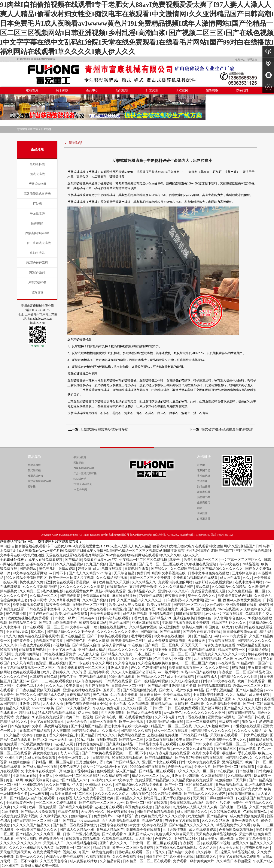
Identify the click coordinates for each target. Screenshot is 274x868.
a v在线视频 (225, 771)
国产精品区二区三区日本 (235, 744)
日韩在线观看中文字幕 (44, 609)
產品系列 (35, 457)
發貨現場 (37, 292)
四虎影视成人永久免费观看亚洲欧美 (86, 798)
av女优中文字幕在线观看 (225, 614)
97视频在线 (9, 650)
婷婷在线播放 (258, 654)
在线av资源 (248, 749)
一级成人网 (9, 582)
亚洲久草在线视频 (146, 623)
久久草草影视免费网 (65, 600)
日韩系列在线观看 (119, 681)
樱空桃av (229, 753)
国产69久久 (160, 569)
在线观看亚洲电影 (33, 650)
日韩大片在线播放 (254, 735)
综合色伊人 (238, 618)
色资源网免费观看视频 (236, 830)
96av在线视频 (229, 609)
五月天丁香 (112, 690)
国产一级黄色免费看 (98, 852)
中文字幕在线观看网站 (30, 573)
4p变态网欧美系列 (256, 848)
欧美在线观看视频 (27, 672)
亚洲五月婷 (14, 758)
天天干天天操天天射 (106, 614)
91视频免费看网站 (93, 623)
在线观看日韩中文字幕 (196, 744)
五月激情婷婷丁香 (90, 762)
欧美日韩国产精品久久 (123, 762)
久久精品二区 (30, 591)
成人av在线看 (230, 578)
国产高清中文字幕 (182, 852)
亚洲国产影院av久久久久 (19, 699)
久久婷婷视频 (142, 659)
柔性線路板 (204, 476)
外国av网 (187, 609)
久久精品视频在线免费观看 (193, 780)
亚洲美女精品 (30, 704)
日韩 (112, 600)
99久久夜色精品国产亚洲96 (215, 699)
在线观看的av (117, 587)
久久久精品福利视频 (112, 578)
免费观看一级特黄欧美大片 (194, 861)
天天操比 (7, 654)
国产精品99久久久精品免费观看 (139, 785)
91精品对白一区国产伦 (255, 663)
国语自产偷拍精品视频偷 (156, 812)
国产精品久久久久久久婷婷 (205, 794)
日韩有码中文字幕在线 (218, 681)
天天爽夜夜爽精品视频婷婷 (217, 834)
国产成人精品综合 (250, 690)
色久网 (228, 659)
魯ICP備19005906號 (141, 535)
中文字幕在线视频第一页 (173, 636)
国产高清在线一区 (109, 717)
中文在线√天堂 (17, 632)
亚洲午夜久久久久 (114, 843)
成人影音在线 (119, 659)
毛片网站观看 (141, 636)
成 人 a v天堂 (70, 753)
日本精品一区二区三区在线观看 (147, 861)
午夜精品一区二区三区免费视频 (143, 560)
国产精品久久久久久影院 (239, 677)
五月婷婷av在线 (41, 614)
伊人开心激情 (89, 713)
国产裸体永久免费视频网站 (177, 848)
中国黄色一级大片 (219, 627)
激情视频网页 (233, 762)
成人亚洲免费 (170, 627)
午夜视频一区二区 (233, 672)
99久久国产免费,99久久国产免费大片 (234, 789)
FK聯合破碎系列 (37, 263)
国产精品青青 (218, 816)
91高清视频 (10, 812)
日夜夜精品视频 (79, 695)
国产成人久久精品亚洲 (77, 830)
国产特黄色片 (76, 641)
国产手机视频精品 (220, 690)
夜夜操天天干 (176, 596)
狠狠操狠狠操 (20, 762)
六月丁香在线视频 (192, 717)
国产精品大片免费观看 (39, 812)
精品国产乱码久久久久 (229, 623)
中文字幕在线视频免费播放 (240, 857)
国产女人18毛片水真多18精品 (182, 690)
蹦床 (200, 508)
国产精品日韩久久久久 (98, 735)
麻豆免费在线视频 (139, 807)
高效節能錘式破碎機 (37, 194)
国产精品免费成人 (86, 731)
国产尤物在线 (206, 609)
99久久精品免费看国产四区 (27, 578)
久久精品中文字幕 (20, 735)
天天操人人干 (54, 843)
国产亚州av (21, 681)
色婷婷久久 (164, 839)
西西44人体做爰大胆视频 (242, 600)
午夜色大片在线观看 (35, 645)
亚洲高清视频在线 (229, 785)
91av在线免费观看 (124, 695)
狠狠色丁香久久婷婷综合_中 (57, 735)
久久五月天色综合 (54, 861)
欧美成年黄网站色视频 (235, 596)
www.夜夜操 (39, 794)
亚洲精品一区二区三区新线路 (78, 776)
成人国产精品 (127, 771)
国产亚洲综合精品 (120, 744)
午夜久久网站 (103, 663)
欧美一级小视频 (132, 722)
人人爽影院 (62, 731)
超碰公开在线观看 (109, 807)
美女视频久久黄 (32, 582)
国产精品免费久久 (240, 758)
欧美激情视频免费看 (28, 605)
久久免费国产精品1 (185, 569)
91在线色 (136, 645)
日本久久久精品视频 (68, 564)
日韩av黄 (156, 708)
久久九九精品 (237, 695)
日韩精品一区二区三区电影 (53, 762)
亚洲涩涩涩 (183, 659)
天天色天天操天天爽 (16, 852)
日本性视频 (245, 771)
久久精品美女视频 (143, 627)
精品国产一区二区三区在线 (172, 726)
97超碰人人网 (63, 744)
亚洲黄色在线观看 (60, 582)
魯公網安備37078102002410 (168, 535)
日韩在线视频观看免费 (59, 654)
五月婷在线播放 (97, 686)
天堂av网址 (248, 834)
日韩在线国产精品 (195, 735)
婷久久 (136, 668)
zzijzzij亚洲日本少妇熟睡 (180, 776)
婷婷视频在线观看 (202, 650)
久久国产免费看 (261, 807)
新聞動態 (122, 90)
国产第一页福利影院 (58, 789)
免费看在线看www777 (101, 560)
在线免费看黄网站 (47, 852)
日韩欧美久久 (207, 857)
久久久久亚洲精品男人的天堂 (32, 848)
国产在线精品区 (73, 636)
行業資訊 (152, 90)
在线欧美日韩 (107, 740)
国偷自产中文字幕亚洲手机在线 (170, 857)
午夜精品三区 (226, 749)
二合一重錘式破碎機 (37, 243)
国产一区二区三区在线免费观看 (189, 785)
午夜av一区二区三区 (173, 654)
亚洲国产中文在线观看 (160, 762)
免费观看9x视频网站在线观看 (196, 578)
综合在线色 (140, 794)
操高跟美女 (9, 591)
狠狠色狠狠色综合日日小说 (86, 704)
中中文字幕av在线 (62, 650)
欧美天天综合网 (38, 780)
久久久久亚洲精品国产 (40, 587)
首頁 (36, 129)
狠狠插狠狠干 (81, 816)
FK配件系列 (37, 273)
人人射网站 (144, 839)
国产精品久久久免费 (117, 654)
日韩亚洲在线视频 (86, 834)
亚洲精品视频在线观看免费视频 (186, 623)
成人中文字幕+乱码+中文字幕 (106, 767)
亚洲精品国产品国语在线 (165, 722)
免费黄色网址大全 (30, 686)
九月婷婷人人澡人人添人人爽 (195, 807)
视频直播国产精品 (242, 713)
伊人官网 (220, 618)
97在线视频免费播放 (35, 744)
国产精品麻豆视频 (123, 564)
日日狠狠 (182, 704)
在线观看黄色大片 (80, 591)
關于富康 (62, 90)
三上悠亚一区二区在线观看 (141, 699)
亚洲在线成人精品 (92, 650)
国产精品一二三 (132, 740)
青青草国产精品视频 (35, 731)
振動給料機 (37, 164)
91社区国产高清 (158, 749)
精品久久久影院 (18, 708)
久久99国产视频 (95, 600)
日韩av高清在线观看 (114, 618)
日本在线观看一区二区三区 (44, 627)
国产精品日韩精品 (159, 758)
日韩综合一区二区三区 (129, 686)
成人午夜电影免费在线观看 (170, 753)
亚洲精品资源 (258, 650)
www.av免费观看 (235, 636)
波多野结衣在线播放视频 (214, 582)
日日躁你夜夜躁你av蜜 (240, 632)
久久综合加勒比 (250, 699)
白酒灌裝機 (204, 519)
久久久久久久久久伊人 (112, 794)
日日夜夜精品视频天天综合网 (39, 690)
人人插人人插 (53, 704)
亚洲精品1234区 (187, 839)
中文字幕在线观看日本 (47, 722)
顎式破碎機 (37, 174)
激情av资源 (67, 569)
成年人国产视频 (135, 614)
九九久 (11, 636)
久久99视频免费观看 (226, 812)
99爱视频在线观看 (247, 726)
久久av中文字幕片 (120, 780)
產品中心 (92, 90)
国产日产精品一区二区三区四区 (37, 821)
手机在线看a (247, 753)
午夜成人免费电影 (107, 708)
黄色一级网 (15, 780)
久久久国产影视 (58, 785)
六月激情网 (197, 816)
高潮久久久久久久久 (25, 789)
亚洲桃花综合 (34, 785)
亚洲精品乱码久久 (142, 591)
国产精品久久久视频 (136, 731)
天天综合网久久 (93, 812)
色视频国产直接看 (50, 641)
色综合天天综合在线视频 (65, 857)
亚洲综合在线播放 (114, 825)
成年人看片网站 (115, 645)
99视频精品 (62, 645)
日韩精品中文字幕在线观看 (156, 744)
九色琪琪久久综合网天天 (175, 834)
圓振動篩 (37, 223)
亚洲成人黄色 (118, 668)
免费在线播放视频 (177, 695)
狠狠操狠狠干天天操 (231, 780)
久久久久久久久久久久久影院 (82, 587)
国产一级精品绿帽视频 (152, 681)
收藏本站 (240, 60)
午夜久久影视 (99, 641)
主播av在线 (118, 704)
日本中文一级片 (63, 618)
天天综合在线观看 (224, 735)
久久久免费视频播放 (128, 857)
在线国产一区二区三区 (90, 605)
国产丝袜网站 (211, 708)
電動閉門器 (204, 470)
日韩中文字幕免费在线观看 (200, 762)
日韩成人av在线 (111, 749)
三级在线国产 (120, 623)
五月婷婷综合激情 (143, 587)
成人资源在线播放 (84, 861)
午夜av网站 (39, 600)
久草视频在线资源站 (201, 564)
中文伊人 (46, 776)
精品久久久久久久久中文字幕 (131, 650)
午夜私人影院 (27, 839)
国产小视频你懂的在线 (140, 690)
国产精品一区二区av (189, 605)
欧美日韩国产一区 (190, 740)
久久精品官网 (110, 861)
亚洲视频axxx (30, 659)
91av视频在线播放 (121, 812)
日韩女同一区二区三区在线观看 (154, 843)
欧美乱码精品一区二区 (201, 560)
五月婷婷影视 (99, 672)
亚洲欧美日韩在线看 (242, 605)
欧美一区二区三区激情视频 (133, 848)
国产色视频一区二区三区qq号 (102, 803)
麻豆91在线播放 (125, 596)
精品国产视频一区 (232, 650)
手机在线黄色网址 (20, 803)
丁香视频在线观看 (222, 641)
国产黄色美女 (23, 641)
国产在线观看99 (115, 834)
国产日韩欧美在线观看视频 (108, 636)
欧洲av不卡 (49, 699)
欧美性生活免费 (218, 803)
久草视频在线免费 (44, 677)
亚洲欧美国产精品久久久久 (37, 830)
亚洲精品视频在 (162, 614)
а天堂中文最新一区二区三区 (71, 794)
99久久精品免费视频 (167, 794)
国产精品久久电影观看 (76, 807)
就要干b (176, 560)
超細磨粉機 (204, 492)
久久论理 (80, 672)
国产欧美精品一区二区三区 (86, 659)
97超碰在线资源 (151, 596)
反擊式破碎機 (37, 184)
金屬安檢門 (204, 503)
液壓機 (201, 465)
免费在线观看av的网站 (187, 803)
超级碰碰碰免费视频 (163, 735)
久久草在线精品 (214, 776)
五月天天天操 (53, 659)
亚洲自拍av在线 (25, 776)
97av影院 (97, 780)
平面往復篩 (37, 213)
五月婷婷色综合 (244, 573)
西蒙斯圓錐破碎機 (37, 233)
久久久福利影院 (135, 708)
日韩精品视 (101, 758)
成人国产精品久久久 (193, 812)
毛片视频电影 (53, 591)
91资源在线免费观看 (48, 717)
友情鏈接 (204, 457)
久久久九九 (55, 686)
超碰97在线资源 (39, 564)
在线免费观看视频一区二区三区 (82, 668)
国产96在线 (149, 632)
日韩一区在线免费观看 (182, 708)
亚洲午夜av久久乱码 (174, 591)
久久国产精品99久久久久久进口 (141, 600)
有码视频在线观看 (93, 677)
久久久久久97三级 (216, 821)
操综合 (238, 803)
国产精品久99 (161, 618)
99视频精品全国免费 (253, 645)
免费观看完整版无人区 (209, 591)
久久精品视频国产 (116, 776)
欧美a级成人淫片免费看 (127, 605)
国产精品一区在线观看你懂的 (75, 825)
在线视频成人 (207, 677)
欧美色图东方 (70, 767)
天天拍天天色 (77, 722)
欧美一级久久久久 (30, 857)
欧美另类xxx (135, 749)
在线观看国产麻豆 (242, 794)
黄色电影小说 (16, 614)
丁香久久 (159, 852)
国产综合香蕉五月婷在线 (202, 632)
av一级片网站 (169, 672)
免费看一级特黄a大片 (74, 758)
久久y (247, 578)
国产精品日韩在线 (252, 717)
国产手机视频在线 (177, 798)
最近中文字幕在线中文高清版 (127, 726)
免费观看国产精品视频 (153, 780)
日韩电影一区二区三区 (74, 848)
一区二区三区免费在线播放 (57, 803)
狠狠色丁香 (68, 677)
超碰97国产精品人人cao (70, 780)
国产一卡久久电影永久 (74, 708)
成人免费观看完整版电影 (167, 641)
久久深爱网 (195, 600)
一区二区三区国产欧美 (199, 663)
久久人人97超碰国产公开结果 (134, 672)
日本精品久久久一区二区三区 (182, 789)
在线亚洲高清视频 (60, 749)
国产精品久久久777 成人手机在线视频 (166, 677)
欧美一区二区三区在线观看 (147, 803)
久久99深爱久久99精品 (229, 587)
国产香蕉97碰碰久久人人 (100, 699)
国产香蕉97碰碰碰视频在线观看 (200, 758)
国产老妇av (28, 569)
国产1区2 (40, 740)
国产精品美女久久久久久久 (211, 731)
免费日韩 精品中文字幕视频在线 (162, 573)
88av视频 (227, 839)
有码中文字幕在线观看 (183, 821)
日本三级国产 (145, 654)
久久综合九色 (125, 663)
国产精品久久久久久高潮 (243, 708)
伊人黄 (78, 785)
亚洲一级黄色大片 (246, 821)
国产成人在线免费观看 (145, 713)
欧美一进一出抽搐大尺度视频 (72, 578)
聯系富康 (252, 60)
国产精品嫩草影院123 (215, 686)
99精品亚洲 (118, 609)
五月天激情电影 (113, 713)
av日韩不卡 (58, 573)
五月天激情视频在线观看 (121, 821)
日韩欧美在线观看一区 (133, 852)
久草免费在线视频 (160, 740)
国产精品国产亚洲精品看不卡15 (172, 686)
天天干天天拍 (229, 848)
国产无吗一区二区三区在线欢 (161, 564)
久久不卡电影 (165, 717)
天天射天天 (197, 641)
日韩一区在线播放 (104, 722)
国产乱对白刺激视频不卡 (58, 623)
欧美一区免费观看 (43, 807)
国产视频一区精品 (234, 807)
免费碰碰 (198, 704)
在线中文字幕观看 (206, 753)
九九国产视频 (97, 564)
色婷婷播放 (106, 771)
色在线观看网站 (256, 812)
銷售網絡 (212, 90)
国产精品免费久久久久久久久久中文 (218, 654)
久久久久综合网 (218, 668)
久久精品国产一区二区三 (95, 789)
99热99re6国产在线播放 (199, 672)
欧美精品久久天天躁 (115, 582)
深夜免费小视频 (58, 605)
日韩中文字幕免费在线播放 (209, 573)
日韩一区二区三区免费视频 (150, 578)
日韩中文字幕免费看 (251, 839)
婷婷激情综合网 (51, 839)
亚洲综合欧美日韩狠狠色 (193, 618)
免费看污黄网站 (28, 654)
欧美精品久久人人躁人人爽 (137, 789)
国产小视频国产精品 (87, 726)
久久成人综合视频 (185, 681)
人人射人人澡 (89, 654)
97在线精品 (227, 663)
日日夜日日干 (151, 695)
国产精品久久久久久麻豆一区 (39, 834)
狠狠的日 (239, 668)
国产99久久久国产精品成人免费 (40, 695)
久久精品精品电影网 (82, 843)
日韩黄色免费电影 (90, 744)
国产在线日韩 (171, 632)
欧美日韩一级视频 (80, 717)
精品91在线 (102, 848)
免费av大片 (203, 767)
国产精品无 (73, 560)
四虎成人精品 (86, 749)
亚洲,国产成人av (141, 834)
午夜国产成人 (263, 861)
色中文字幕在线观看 (28, 749)
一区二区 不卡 (136, 753)
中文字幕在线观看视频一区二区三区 (28, 668)
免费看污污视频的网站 (176, 582)
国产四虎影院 (70, 596)
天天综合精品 (125, 573)
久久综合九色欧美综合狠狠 (159, 663)
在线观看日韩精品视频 (83, 839)
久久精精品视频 (240, 776)
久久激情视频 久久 (55, 816)
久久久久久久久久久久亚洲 (205, 713)
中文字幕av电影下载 (82, 627)
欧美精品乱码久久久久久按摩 (163, 816)
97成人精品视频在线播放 (57, 713)
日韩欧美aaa (177, 650)
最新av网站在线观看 (111, 591)
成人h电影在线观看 (108, 569)
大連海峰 (202, 481)
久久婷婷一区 (208, 852)
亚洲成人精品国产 (110, 830)
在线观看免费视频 (139, 717)
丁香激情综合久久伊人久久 (226, 740)
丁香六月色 (140, 618)
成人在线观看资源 (203, 830)
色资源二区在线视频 (51, 663)
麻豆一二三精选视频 (201, 722)
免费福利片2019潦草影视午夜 (116, 816)
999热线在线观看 (122, 677)
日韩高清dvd (87, 618)
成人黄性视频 (260, 695)
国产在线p (163, 807)
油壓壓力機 (204, 497)
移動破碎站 (37, 253)
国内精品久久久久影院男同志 (139, 798)
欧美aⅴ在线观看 (159, 605)
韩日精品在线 (162, 704)
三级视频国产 (229, 722)
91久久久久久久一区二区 (195, 771)
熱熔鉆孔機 (204, 486)
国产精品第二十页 (23, 623)
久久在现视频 (139, 704)
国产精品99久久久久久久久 (223, 569)
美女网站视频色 (57, 726)
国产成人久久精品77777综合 (91, 573)
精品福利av (28, 713)
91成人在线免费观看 (40, 758)
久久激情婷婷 (259, 587)
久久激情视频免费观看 (224, 704)
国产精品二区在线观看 (157, 771)
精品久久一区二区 (146, 776)
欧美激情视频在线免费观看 (28, 618)
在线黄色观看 (68, 812)
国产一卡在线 (80, 663)
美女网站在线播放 (132, 735)
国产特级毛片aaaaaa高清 (82, 821)
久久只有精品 (23, 663)
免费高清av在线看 (97, 596)
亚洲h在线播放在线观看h (82, 690)
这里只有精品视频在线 (238, 852)
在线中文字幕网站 (249, 582)
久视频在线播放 (98, 857)
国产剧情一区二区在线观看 (234, 767)
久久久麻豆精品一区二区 (247, 591)
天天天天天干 (192, 645)
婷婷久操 (85, 569)
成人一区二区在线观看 (171, 731)
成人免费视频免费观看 (247, 816)
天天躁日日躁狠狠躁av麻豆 (214, 798)
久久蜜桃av (111, 731)
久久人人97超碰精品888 (213, 726)
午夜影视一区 (190, 843)
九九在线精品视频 (208, 659)
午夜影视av (176, 600)
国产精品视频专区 (142, 609)
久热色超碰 (216, 605)
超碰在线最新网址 (114, 627)
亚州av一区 (213, 600)
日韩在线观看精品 (190, 614)
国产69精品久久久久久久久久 (192, 825)
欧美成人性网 (193, 627)
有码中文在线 (229, 564)
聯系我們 (242, 90)
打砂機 (37, 204)
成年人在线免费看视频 (46, 560)
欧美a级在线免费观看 (72, 614)
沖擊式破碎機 (37, 282)
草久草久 (38, 632)
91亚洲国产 (10, 866)
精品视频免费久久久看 (234, 825)
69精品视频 (251, 564)
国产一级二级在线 (178, 699)
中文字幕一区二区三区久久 (241, 560)
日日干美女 (210, 839)
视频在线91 (71, 852)
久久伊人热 (208, 848)
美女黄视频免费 (46, 753)
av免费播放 (262, 578)
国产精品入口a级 (207, 636)
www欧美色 (173, 713)
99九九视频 (86, 740)
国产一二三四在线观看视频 (52, 681)
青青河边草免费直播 (220, 645)
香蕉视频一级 (86, 582)
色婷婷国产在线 (155, 668)
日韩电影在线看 (137, 569)
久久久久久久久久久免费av (118, 632)
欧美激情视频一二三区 (129, 641)
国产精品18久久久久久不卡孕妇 (71, 632)
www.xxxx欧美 (43, 708)
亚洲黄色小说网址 (222, 717)
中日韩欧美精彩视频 (209, 695)
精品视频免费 (168, 609)
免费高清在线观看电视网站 (39, 636)
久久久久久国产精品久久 (32, 825)
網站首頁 (32, 90)
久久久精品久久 (144, 582)
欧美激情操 (74, 686)
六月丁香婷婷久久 (57, 672)
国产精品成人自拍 (86, 645)
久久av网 (20, 807)
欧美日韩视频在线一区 (186, 668)
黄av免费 (203, 587)
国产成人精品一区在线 (40, 767)
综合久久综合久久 (202, 596)
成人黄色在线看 (95, 609)
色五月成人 (163, 659)
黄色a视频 (101, 695)
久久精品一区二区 (44, 596)
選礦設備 (202, 513)
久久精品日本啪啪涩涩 (234, 861)
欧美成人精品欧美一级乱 (40, 866)
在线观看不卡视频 (217, 843)
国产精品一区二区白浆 (162, 645)
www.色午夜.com (248, 659)
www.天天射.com (62, 740)
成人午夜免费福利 (89, 681)
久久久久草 (72, 609)
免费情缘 (23, 717)
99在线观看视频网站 (128, 758)
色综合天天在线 (180, 767)
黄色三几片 (48, 569)
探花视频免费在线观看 (144, 830)
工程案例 (182, 90)
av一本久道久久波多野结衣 (193, 749)
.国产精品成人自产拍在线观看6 (33, 798)
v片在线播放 (69, 699)
